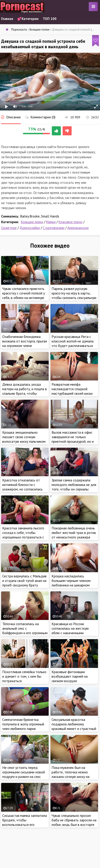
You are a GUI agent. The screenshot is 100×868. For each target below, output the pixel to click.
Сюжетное (9, 228)
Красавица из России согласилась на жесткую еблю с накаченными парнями (70, 631)
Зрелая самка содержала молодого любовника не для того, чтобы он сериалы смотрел (74, 487)
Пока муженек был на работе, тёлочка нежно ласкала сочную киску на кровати (70, 774)
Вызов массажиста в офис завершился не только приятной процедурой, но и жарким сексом (73, 439)
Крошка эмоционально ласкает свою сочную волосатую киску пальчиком (24, 437)
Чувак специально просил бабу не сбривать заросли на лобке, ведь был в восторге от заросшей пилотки (74, 822)
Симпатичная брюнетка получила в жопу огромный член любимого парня (23, 724)
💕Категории (28, 19)
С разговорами (54, 228)
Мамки (51, 222)
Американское (78, 228)
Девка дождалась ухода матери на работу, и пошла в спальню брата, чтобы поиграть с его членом (25, 391)
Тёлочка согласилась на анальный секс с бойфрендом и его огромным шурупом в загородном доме (25, 631)
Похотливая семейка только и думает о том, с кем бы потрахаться (24, 676)
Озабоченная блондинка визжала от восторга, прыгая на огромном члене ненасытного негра (25, 343)
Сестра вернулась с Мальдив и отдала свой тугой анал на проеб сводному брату (24, 581)
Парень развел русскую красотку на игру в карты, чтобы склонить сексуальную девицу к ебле (74, 295)
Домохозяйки (30, 228)
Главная (7, 19)
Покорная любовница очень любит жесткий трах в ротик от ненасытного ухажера (74, 533)
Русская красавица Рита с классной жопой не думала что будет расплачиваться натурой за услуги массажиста (73, 346)
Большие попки (32, 222)
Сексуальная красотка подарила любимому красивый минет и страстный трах (74, 726)
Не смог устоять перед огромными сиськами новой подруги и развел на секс (24, 772)
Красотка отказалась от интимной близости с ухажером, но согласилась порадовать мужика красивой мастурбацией (22, 489)
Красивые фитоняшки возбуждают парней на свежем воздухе (70, 676)
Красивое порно (70, 222)
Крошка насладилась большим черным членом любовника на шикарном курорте (71, 583)
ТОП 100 (50, 19)
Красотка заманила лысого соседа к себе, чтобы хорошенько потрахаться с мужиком (23, 535)
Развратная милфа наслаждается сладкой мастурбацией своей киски (72, 389)
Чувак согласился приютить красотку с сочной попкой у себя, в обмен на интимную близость (24, 295)
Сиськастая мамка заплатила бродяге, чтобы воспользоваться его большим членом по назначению (25, 825)
